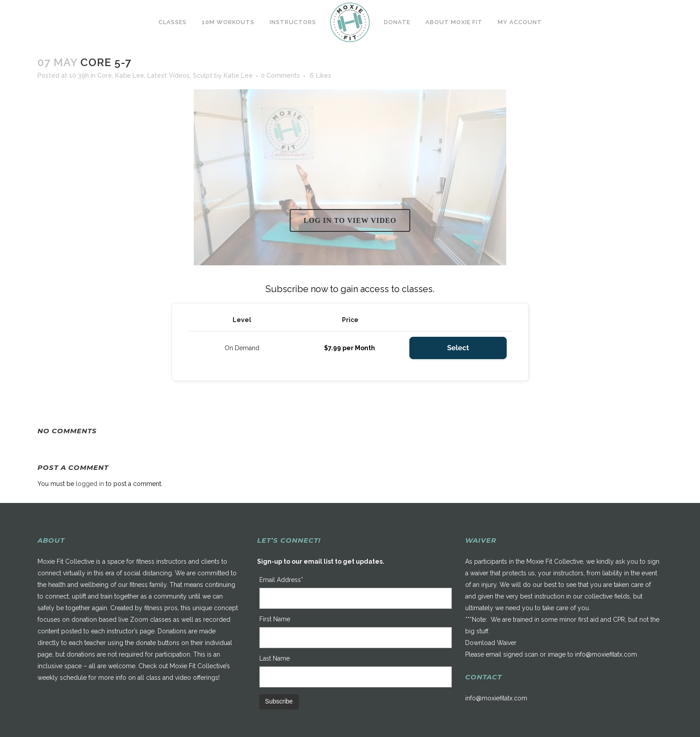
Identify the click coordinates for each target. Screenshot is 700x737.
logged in (90, 484)
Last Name (275, 658)
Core (105, 75)
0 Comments (280, 75)
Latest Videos (169, 75)
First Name (275, 619)
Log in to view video (350, 220)
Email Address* (281, 580)
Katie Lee (130, 75)
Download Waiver (491, 643)
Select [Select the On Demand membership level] (458, 348)
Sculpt (203, 75)
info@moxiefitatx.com (606, 654)
